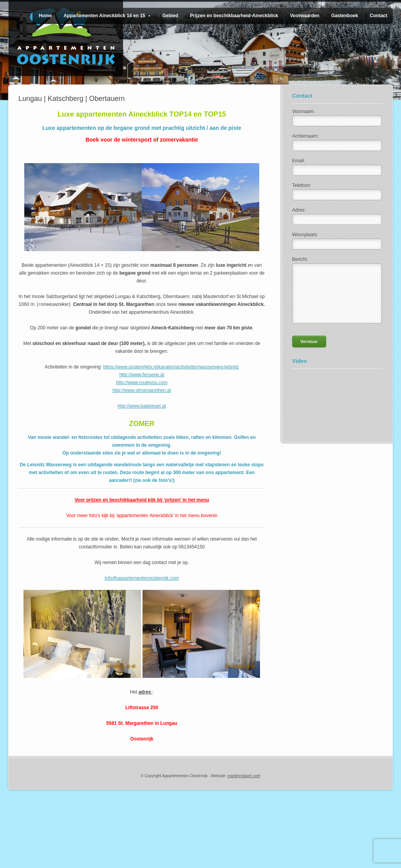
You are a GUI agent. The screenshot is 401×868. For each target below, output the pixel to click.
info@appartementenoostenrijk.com (142, 578)
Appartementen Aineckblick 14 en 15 (107, 16)
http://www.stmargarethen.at (142, 390)
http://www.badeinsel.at (142, 406)
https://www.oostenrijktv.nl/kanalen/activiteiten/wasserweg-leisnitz (171, 367)
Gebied (170, 16)
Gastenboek (345, 16)
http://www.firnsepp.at (142, 375)
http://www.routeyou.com (142, 383)
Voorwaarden (304, 16)
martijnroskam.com (244, 776)
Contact (378, 16)
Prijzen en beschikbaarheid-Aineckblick (234, 16)
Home (45, 16)
